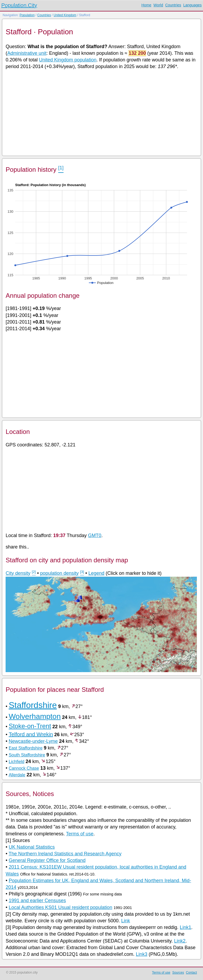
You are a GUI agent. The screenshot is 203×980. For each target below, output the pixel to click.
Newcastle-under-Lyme (33, 741)
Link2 (180, 941)
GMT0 (95, 535)
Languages (192, 5)
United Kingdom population (68, 60)
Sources (178, 973)
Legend (96, 573)
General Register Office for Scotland (47, 860)
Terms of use (80, 834)
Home (146, 5)
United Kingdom (65, 15)
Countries (173, 5)
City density (18, 573)
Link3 (142, 954)
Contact (191, 973)
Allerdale (17, 775)
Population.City (19, 5)
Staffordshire (33, 705)
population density (59, 573)
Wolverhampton (35, 716)
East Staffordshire (26, 748)
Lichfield (17, 762)
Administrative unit (27, 53)
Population (27, 15)
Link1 (186, 927)
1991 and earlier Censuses (37, 901)
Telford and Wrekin (31, 734)
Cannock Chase (24, 768)
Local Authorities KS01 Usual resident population (61, 907)
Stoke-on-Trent (30, 726)
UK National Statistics (32, 847)
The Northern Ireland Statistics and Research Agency (65, 854)
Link (126, 921)
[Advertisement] (101, 112)
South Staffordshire (27, 755)
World (158, 5)
